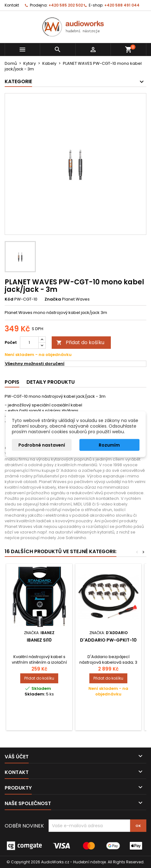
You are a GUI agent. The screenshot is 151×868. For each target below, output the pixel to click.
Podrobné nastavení (42, 445)
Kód (9, 299)
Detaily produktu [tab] (51, 382)
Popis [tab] (12, 382)
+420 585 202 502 (66, 5)
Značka (53, 299)
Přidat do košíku (80, 342)
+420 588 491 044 (122, 5)
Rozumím (109, 445)
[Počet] (29, 343)
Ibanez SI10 (39, 640)
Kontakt (12, 5)
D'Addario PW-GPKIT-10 (108, 640)
